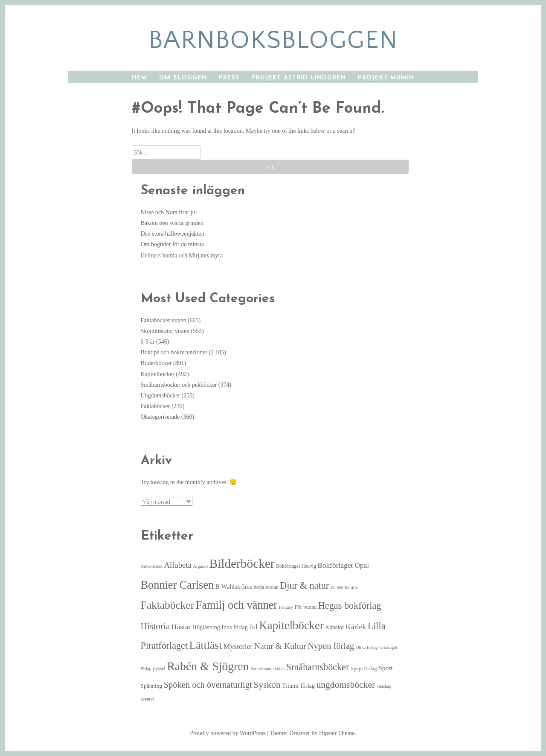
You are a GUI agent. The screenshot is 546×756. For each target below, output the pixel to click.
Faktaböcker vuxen (164, 320)
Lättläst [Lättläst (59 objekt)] (206, 645)
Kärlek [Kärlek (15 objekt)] (356, 627)
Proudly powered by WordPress (228, 733)
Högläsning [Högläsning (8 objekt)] (206, 627)
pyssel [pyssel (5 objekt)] (159, 669)
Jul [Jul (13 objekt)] (253, 627)
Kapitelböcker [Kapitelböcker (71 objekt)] (292, 625)
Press (229, 78)
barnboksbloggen (273, 40)
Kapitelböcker (158, 374)
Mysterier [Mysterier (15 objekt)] (238, 646)
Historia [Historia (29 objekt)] (155, 626)
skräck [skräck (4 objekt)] (279, 669)
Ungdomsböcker (161, 396)
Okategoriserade (160, 417)
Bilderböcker (156, 363)
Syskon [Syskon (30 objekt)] (267, 685)
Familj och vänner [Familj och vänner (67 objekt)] (237, 605)
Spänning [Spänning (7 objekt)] (152, 686)
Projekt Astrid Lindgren (299, 78)
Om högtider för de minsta (173, 244)
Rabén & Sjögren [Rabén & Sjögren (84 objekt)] (208, 666)
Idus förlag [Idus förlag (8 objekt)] (235, 627)
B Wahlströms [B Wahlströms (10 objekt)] (234, 586)
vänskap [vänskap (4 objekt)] (384, 686)
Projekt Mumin (386, 78)
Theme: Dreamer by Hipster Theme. (313, 733)
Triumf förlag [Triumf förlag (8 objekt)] (298, 686)
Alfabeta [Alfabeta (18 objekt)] (178, 565)
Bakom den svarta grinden (172, 223)
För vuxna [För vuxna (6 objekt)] (305, 607)
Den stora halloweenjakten (173, 234)
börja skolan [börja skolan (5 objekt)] (266, 587)
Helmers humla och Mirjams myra (182, 255)
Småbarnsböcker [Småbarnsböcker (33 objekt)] (318, 667)
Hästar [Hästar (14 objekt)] (181, 627)
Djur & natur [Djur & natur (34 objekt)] (304, 585)
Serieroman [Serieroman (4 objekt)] (261, 669)
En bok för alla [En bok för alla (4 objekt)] (344, 587)
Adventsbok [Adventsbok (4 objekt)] (152, 566)
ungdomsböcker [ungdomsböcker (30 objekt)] (346, 685)
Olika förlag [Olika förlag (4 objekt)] (367, 647)
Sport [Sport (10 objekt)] (385, 668)
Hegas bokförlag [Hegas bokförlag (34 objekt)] (350, 606)
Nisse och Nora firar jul (169, 212)
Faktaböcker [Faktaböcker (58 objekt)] (168, 605)
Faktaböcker (155, 406)
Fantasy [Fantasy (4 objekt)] (286, 607)
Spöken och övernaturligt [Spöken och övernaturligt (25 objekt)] (208, 685)
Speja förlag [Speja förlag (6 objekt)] (364, 668)
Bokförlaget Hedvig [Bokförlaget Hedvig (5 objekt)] (296, 566)
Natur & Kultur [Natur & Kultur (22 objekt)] (280, 646)
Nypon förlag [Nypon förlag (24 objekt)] (331, 646)
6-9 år (148, 342)
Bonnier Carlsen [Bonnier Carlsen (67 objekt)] (177, 585)
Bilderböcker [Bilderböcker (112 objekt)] (242, 563)
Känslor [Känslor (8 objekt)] (335, 627)
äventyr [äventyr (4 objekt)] (148, 699)
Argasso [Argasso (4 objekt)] (200, 566)
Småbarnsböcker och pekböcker (179, 385)
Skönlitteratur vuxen (165, 331)
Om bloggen (183, 78)
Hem (139, 78)
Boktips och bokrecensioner (174, 352)
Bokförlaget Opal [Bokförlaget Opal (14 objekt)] (343, 565)
